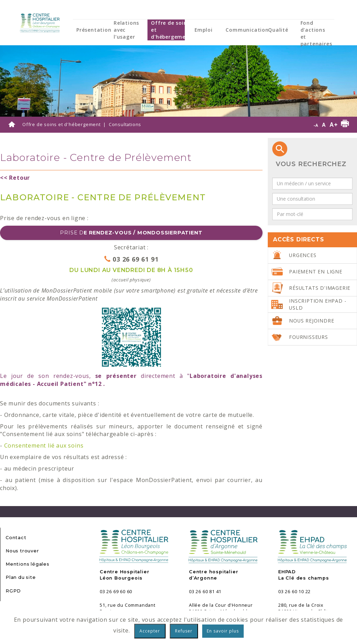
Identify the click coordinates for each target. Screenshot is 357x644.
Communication (247, 30)
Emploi (204, 30)
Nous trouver (22, 551)
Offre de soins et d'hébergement (171, 30)
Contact (16, 538)
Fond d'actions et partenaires (316, 33)
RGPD (13, 591)
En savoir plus (223, 631)
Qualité (278, 30)
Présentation (94, 30)
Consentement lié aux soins (44, 445)
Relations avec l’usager (126, 30)
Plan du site (21, 577)
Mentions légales (28, 564)
